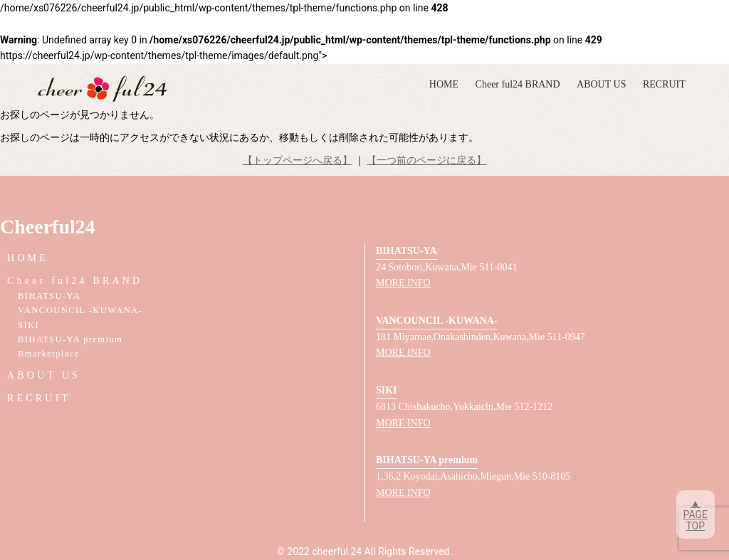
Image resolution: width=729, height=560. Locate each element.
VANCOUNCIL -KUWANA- (80, 310)
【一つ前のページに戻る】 (426, 160)
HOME (444, 84)
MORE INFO (403, 283)
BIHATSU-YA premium (70, 339)
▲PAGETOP (696, 514)
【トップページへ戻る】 (298, 160)
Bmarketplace (49, 354)
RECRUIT (664, 84)
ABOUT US (601, 84)
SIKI (28, 325)
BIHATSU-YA (49, 296)
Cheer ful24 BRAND (518, 84)
